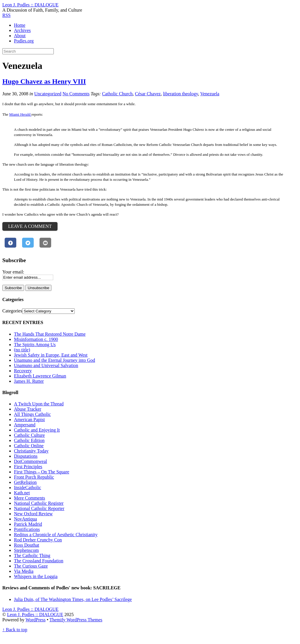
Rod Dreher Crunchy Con (38, 540)
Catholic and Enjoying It (37, 430)
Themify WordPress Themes (76, 620)
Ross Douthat (27, 545)
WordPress (36, 620)
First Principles (28, 467)
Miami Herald (20, 114)
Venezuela (210, 94)
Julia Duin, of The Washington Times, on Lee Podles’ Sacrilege (73, 599)
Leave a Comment (30, 226)
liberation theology (181, 94)
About (20, 36)
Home (20, 25)
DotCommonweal (31, 461)
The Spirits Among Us (35, 345)
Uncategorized (48, 94)
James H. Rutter (29, 381)
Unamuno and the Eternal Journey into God (55, 360)
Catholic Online (29, 446)
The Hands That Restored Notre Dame (50, 334)
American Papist (29, 420)
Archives (22, 30)
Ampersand (25, 425)
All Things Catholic (32, 414)
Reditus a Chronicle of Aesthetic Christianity (56, 535)
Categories (12, 311)
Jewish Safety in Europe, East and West (51, 355)
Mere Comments (30, 498)
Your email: (13, 272)
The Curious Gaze (31, 566)
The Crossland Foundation (39, 561)
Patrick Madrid (28, 524)
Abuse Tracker (28, 409)
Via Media (24, 571)
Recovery (23, 371)
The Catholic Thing (32, 556)
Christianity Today (31, 451)
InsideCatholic (27, 488)
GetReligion (25, 482)
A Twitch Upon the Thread (39, 404)
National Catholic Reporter (39, 508)
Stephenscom (26, 550)
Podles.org (24, 41)
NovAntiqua (25, 519)
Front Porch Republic (34, 477)
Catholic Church (117, 94)
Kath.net (22, 493)
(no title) (22, 350)
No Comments (76, 94)
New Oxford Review (33, 514)
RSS (6, 15)
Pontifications (27, 529)
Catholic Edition (29, 440)
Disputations (26, 456)
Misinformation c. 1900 (36, 339)
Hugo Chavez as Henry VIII (44, 81)
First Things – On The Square (42, 472)
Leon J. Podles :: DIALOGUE (35, 615)
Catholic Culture (29, 435)
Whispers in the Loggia (36, 576)
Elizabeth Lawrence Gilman (40, 376)
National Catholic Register (39, 503)
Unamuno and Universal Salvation (46, 365)
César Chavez (148, 94)
